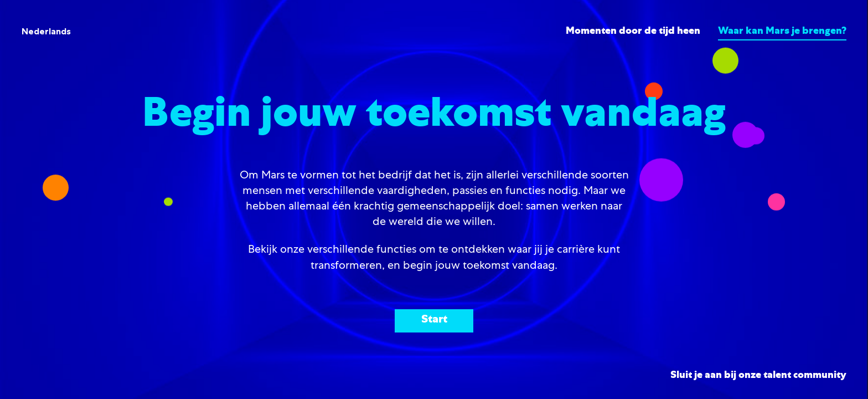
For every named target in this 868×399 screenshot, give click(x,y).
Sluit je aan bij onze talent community (758, 376)
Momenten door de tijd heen (633, 32)
